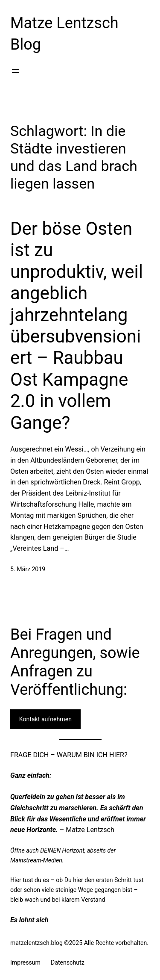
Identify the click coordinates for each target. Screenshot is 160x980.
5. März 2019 (28, 569)
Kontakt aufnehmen (45, 719)
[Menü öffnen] (15, 71)
